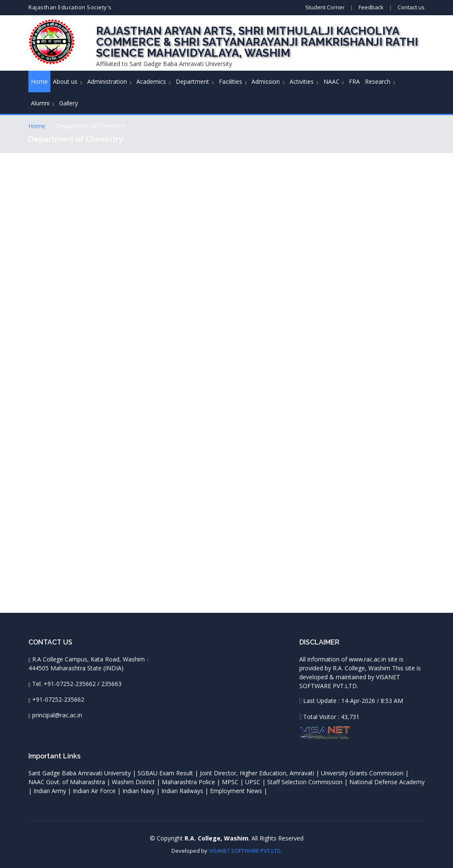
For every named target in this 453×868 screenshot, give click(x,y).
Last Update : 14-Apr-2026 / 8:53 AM (353, 701)
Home (39, 81)
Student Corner (325, 7)
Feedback (371, 7)
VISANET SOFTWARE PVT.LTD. (245, 851)
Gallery (69, 103)
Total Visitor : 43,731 (331, 717)
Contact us (411, 7)
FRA (354, 81)
